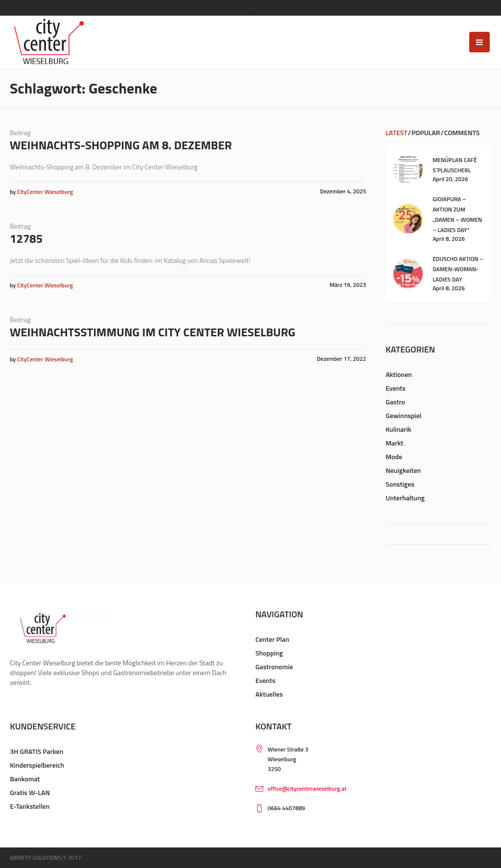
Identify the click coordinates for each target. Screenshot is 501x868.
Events (396, 388)
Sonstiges (400, 484)
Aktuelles (269, 694)
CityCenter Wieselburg (45, 192)
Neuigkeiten (403, 470)
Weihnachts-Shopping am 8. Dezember (121, 145)
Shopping (269, 653)
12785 (26, 238)
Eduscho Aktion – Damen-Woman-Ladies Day (458, 269)
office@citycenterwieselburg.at (307, 788)
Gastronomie (274, 667)
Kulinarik (399, 429)
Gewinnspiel (403, 415)
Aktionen (399, 374)
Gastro (395, 402)
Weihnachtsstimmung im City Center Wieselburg (153, 332)
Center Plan (272, 639)
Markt (394, 443)
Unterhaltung (405, 498)
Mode (394, 457)
